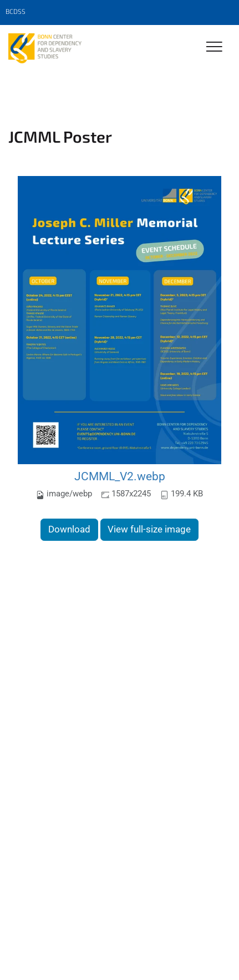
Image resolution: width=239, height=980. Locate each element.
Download (69, 529)
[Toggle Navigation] (214, 47)
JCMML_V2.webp (120, 476)
